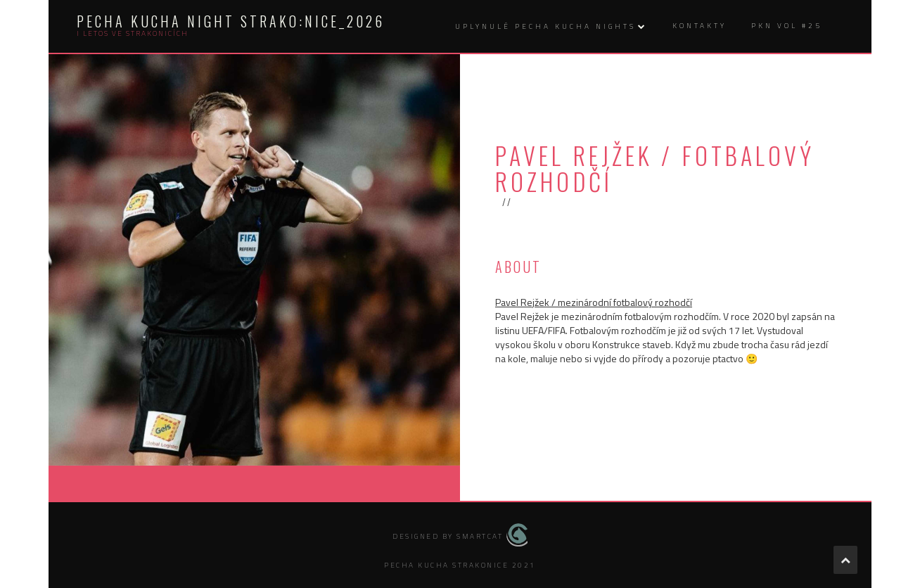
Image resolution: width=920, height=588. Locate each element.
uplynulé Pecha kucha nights (545, 26)
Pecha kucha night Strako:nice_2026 (231, 21)
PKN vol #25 (787, 26)
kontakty (699, 26)
